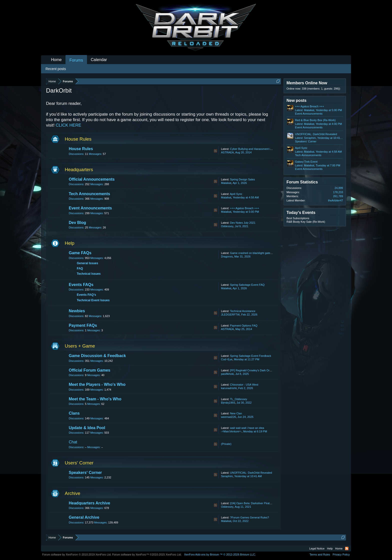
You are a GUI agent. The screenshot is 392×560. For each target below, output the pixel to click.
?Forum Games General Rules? (249, 517)
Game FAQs (80, 253)
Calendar (99, 60)
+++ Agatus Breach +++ (244, 208)
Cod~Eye (227, 359)
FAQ (80, 268)
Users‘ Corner (79, 463)
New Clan (236, 413)
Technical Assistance (243, 311)
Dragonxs (227, 256)
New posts (296, 100)
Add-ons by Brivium (220, 554)
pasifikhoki (227, 374)
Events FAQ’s (86, 295)
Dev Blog (77, 223)
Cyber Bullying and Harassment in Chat (254, 149)
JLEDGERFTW (230, 315)
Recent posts (56, 69)
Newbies (77, 311)
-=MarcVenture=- (231, 431)
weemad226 (228, 417)
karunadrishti (229, 388)
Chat (73, 442)
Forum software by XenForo (77, 554)
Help (69, 243)
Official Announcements (92, 179)
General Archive (84, 517)
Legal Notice (317, 548)
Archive (72, 493)
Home (56, 60)
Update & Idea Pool (87, 428)
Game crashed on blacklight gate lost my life (257, 253)
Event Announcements (90, 208)
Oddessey (227, 226)
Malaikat (226, 183)
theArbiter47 (335, 200)
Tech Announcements (89, 194)
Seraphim (227, 476)
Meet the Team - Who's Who (95, 399)
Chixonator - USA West (244, 385)
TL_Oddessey (238, 399)
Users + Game (80, 346)
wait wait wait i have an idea (247, 428)
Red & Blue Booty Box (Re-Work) (315, 120)
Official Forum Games (89, 370)
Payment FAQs (83, 325)
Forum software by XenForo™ (147, 554)
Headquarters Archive (89, 503)
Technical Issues (89, 274)
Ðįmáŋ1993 (228, 403)
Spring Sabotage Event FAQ (247, 285)
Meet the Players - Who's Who (97, 384)
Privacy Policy (341, 554)
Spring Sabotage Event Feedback (251, 356)
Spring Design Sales (242, 179)
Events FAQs (81, 285)
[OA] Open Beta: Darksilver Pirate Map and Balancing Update (267, 503)
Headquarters (79, 170)
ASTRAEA (227, 152)
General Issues (87, 263)
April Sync (236, 194)
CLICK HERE (68, 125)
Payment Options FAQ (244, 326)
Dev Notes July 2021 (243, 223)
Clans (74, 413)
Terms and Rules (320, 554)
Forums (76, 60)
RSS (215, 151)
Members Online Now (307, 83)
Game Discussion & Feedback (97, 356)
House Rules (78, 139)
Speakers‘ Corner (85, 473)
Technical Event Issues (93, 300)
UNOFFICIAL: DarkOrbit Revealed (251, 473)
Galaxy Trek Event (306, 162)
